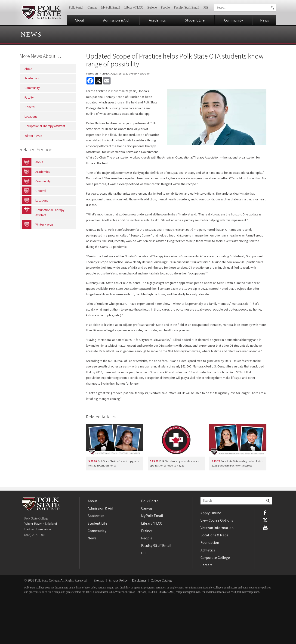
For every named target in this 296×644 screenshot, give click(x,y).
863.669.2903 (167, 592)
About (80, 20)
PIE (206, 8)
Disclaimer (139, 580)
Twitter (265, 520)
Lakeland (51, 524)
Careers (207, 565)
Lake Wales (44, 529)
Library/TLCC (134, 8)
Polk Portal (76, 8)
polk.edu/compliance (248, 592)
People (165, 8)
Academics (157, 20)
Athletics (208, 550)
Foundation (210, 542)
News (265, 20)
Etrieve (152, 8)
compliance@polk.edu (188, 592)
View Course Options (217, 520)
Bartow (29, 529)
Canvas (92, 8)
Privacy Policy (118, 580)
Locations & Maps (214, 535)
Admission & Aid (116, 20)
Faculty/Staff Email (187, 8)
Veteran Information (217, 528)
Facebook (265, 513)
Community (234, 20)
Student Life (195, 20)
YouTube (265, 528)
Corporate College (215, 557)
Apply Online (211, 513)
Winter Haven (33, 524)
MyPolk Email (111, 8)
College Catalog (161, 580)
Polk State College (41, 12)
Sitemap (99, 580)
